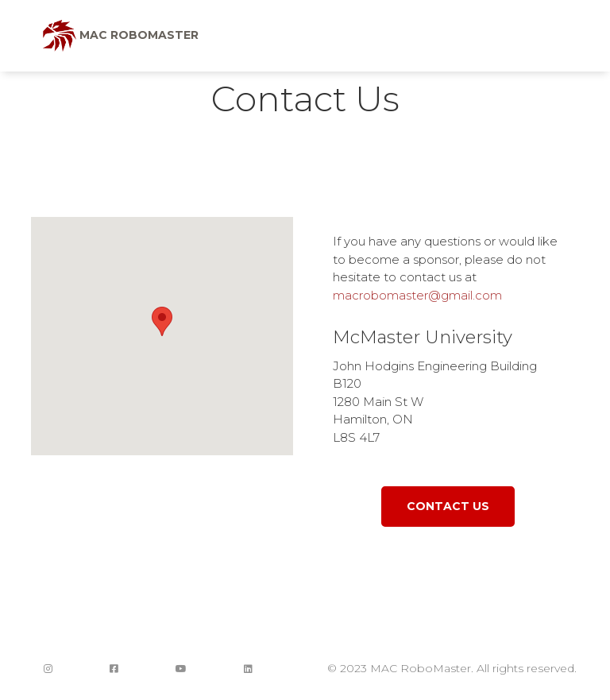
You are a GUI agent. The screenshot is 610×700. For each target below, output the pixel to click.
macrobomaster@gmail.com (417, 295)
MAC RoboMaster (121, 36)
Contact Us (448, 506)
